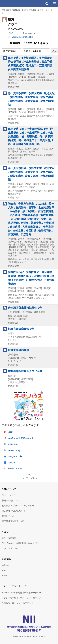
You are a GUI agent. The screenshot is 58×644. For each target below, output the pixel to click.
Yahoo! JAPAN (15, 469)
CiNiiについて (9, 495)
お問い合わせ (8, 516)
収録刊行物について (12, 500)
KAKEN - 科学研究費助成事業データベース (23, 593)
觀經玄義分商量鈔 (19, 350)
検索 (47, 4)
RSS (4, 570)
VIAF (10, 432)
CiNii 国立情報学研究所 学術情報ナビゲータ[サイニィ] (14, 4)
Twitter (5, 576)
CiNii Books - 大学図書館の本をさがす (20, 543)
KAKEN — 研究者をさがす (21, 438)
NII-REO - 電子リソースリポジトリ (19, 603)
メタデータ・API (10, 548)
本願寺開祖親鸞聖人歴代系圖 (25, 371)
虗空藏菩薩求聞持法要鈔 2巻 (25, 308)
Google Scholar (15, 456)
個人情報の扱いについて (14, 511)
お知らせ (6, 565)
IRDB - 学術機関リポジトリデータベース (22, 598)
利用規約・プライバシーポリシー (18, 506)
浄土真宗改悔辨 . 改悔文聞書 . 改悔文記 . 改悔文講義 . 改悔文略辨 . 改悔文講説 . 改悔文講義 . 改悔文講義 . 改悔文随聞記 (31, 99)
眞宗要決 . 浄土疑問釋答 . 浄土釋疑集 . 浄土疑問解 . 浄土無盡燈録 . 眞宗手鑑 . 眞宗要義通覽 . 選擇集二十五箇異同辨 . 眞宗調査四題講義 (31, 64)
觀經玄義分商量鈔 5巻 (21, 329)
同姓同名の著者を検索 (23, 37)
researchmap (14, 450)
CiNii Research (9, 538)
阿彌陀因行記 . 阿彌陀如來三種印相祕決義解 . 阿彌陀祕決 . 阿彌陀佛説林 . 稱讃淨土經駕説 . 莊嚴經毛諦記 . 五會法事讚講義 (31, 278)
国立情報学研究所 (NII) (13, 521)
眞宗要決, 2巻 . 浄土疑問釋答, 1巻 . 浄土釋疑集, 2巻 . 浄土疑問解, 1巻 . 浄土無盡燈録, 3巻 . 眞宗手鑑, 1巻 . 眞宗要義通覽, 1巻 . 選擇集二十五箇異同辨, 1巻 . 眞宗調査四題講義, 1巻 (31, 137)
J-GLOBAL (13, 444)
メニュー (54, 4)
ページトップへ (29, 478)
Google (11, 463)
